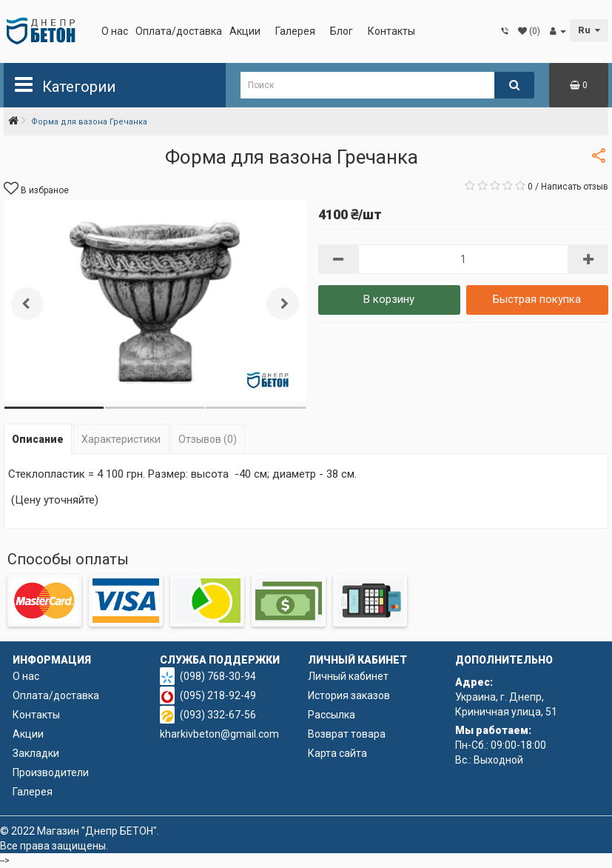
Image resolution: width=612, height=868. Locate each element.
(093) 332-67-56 (218, 715)
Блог (342, 31)
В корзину (389, 299)
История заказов (349, 695)
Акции (245, 31)
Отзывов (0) (208, 439)
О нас (115, 31)
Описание (38, 439)
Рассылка (332, 715)
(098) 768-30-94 (218, 676)
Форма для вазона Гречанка (89, 122)
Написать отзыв (575, 187)
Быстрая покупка (537, 299)
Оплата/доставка (179, 31)
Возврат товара (347, 734)
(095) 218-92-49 (218, 695)
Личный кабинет (348, 676)
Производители (51, 772)
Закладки (36, 753)
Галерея (295, 31)
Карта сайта (337, 753)
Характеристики (121, 439)
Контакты (391, 31)
